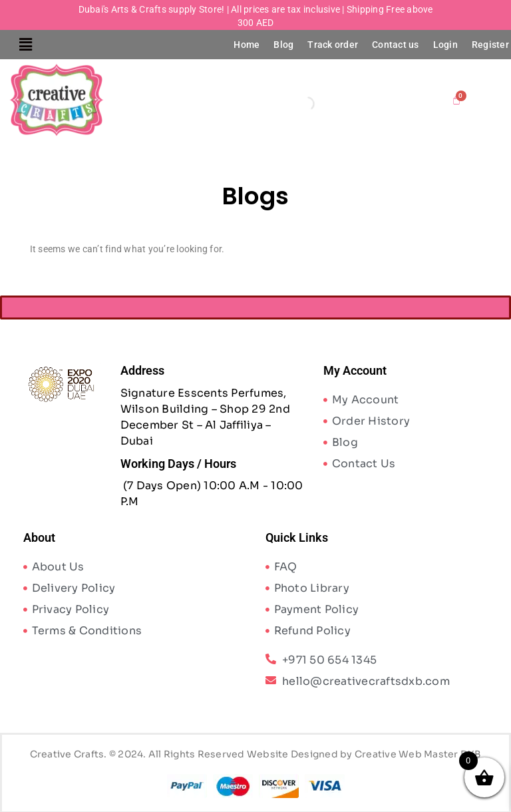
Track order (333, 45)
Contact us (396, 45)
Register (490, 45)
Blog (283, 45)
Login (445, 45)
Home (247, 45)
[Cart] (457, 100)
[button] (26, 45)
